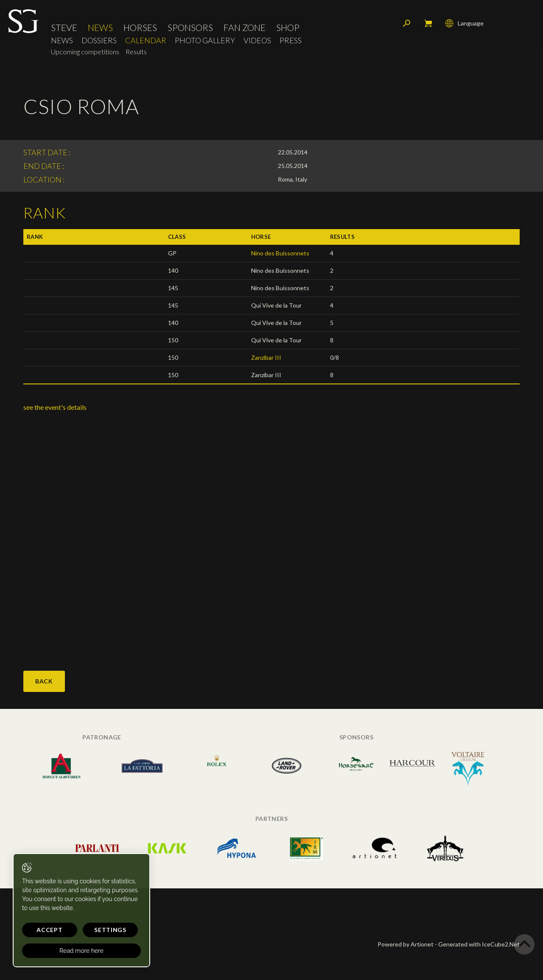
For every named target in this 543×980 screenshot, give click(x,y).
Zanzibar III (266, 357)
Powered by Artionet (406, 944)
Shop (288, 27)
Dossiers (99, 41)
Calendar (146, 41)
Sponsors (190, 27)
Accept (49, 930)
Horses (140, 27)
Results (136, 52)
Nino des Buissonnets (280, 253)
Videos (257, 41)
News (100, 27)
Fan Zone (245, 27)
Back (44, 681)
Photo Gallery (205, 41)
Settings (110, 930)
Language (464, 23)
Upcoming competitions (85, 52)
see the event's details (55, 407)
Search (407, 23)
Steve (64, 27)
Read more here (81, 951)
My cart (428, 23)
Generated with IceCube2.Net (479, 944)
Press (291, 41)
